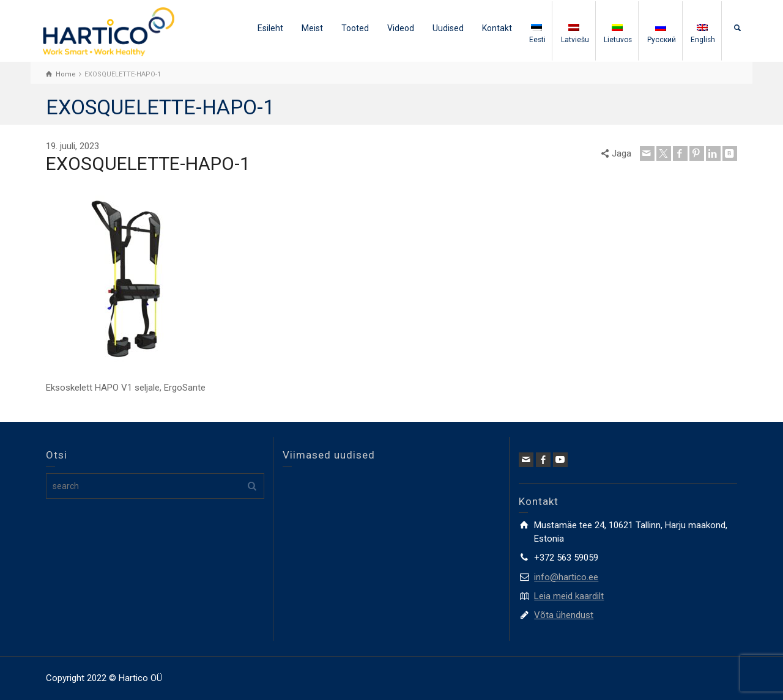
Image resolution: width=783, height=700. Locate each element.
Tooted (355, 28)
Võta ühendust (564, 615)
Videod (401, 28)
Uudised (448, 28)
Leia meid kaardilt (569, 596)
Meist (312, 28)
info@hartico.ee (566, 577)
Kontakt (497, 28)
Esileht (270, 28)
